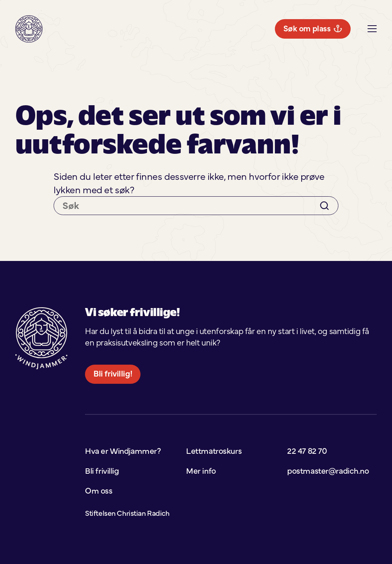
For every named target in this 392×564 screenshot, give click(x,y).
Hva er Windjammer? (166, 29)
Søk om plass (47, 68)
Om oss (99, 527)
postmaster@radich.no (328, 506)
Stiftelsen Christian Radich (127, 549)
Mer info (236, 29)
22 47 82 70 (307, 486)
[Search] (324, 242)
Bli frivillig (359, 29)
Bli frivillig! (113, 409)
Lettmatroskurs (297, 29)
